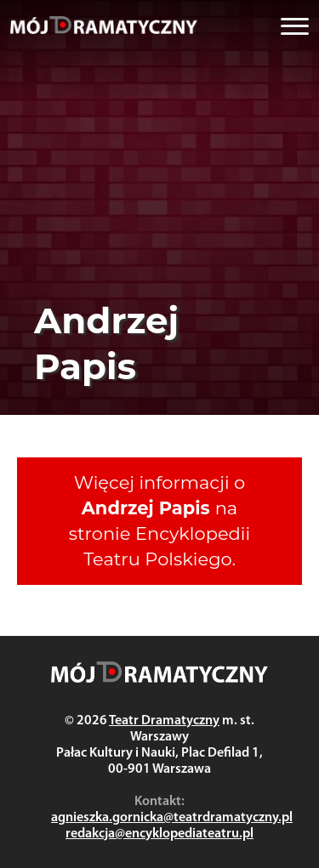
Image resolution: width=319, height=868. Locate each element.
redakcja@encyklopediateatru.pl (159, 834)
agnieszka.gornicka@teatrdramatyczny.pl (172, 818)
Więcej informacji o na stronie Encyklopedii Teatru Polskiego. (159, 521)
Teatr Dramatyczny (164, 721)
